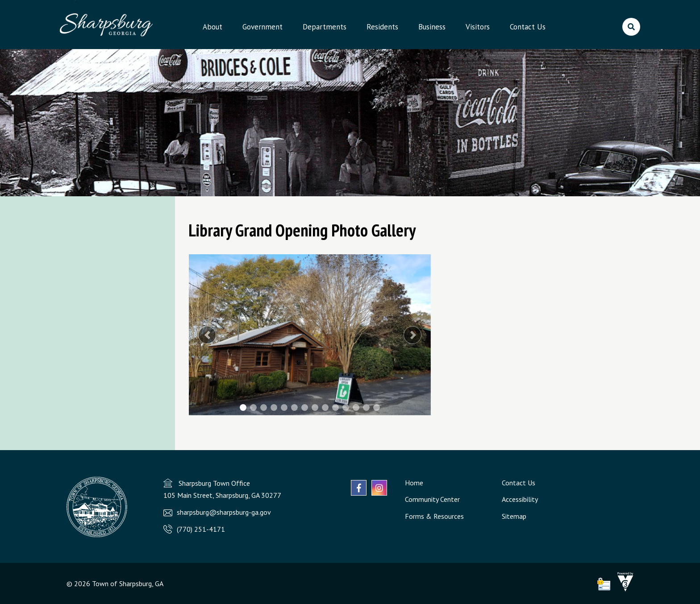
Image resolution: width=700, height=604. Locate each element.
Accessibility (520, 499)
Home (414, 483)
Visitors (478, 27)
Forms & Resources (434, 516)
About (212, 27)
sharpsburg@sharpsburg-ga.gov (224, 512)
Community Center (432, 499)
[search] (631, 27)
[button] (207, 335)
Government (262, 27)
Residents (382, 27)
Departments (325, 27)
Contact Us (528, 27)
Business (432, 27)
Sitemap (514, 516)
